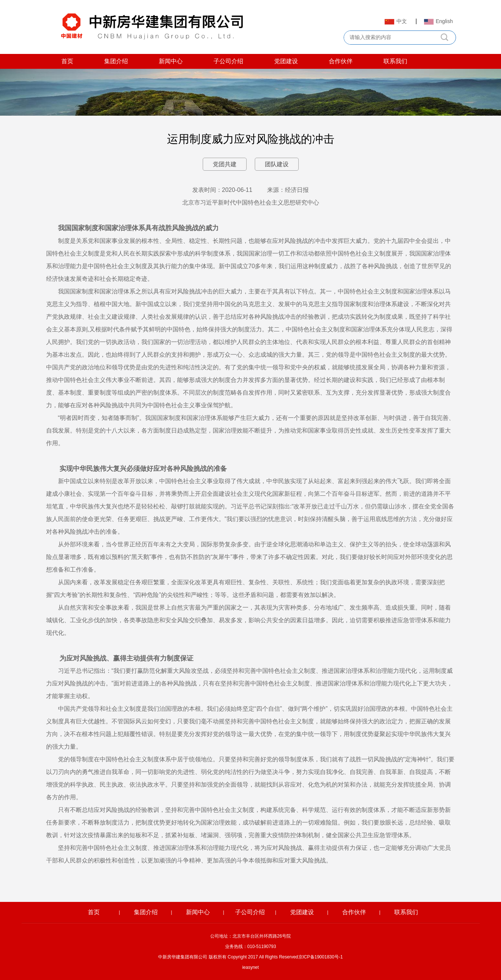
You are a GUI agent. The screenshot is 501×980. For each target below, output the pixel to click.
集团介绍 (116, 61)
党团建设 (286, 61)
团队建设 (277, 164)
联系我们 (395, 61)
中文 (396, 21)
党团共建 (225, 164)
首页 (67, 61)
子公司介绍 (228, 61)
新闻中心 (171, 61)
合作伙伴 (341, 61)
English (439, 21)
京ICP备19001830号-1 (321, 957)
